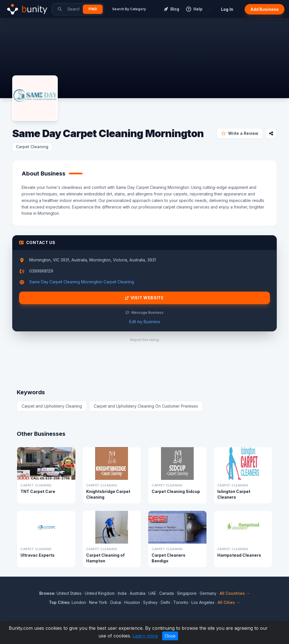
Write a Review (240, 133)
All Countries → (235, 593)
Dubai (116, 602)
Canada (167, 593)
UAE (152, 593)
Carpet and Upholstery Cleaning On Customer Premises (146, 406)
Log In (227, 9)
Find (93, 9)
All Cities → (229, 602)
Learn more (145, 636)
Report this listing (144, 340)
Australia (138, 593)
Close (170, 636)
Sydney (150, 602)
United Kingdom (100, 593)
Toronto (181, 602)
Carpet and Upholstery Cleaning (52, 406)
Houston (132, 602)
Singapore (187, 593)
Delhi (165, 602)
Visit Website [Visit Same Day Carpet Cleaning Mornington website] (144, 298)
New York (98, 602)
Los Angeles (203, 602)
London (79, 602)
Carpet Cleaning (32, 147)
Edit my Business (145, 322)
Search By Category (129, 9)
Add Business (265, 9)
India (122, 593)
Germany (208, 593)
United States (69, 593)
